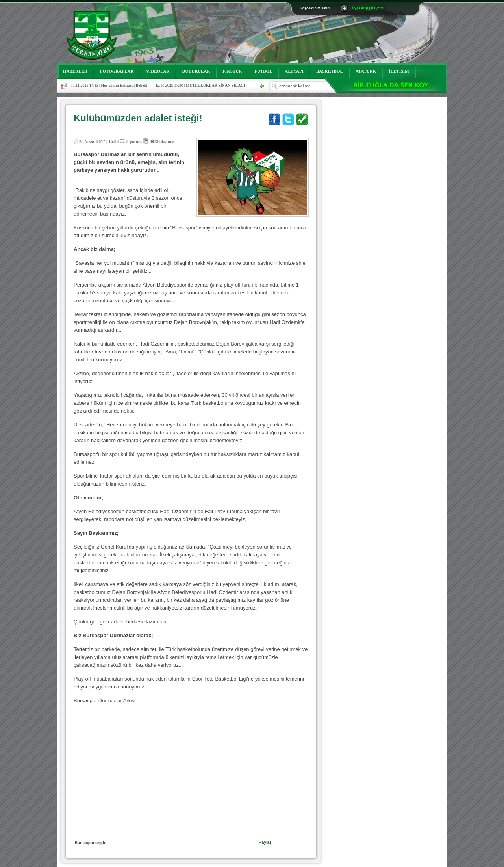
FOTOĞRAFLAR (117, 71)
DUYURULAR (196, 71)
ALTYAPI (294, 71)
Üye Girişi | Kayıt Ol (368, 8)
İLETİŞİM (399, 71)
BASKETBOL (330, 71)
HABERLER (75, 71)
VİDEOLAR (158, 71)
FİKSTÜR (232, 71)
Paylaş (265, 842)
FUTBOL (263, 71)
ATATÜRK (366, 71)
